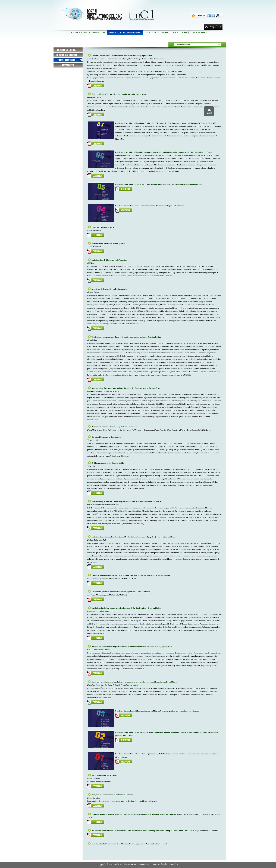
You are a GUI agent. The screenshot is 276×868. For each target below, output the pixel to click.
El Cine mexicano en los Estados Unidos (108, 463)
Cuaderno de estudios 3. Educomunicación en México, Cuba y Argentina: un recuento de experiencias (157, 711)
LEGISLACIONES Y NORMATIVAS (88, 32)
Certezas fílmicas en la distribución (106, 437)
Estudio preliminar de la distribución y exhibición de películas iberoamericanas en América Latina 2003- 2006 (137, 814)
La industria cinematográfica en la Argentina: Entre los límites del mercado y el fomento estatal (131, 575)
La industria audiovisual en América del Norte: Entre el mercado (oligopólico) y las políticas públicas (133, 537)
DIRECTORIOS (180, 32)
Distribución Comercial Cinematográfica (108, 244)
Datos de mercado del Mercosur (105, 775)
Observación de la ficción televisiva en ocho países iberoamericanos (119, 94)
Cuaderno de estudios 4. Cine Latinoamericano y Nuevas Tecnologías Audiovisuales (150, 206)
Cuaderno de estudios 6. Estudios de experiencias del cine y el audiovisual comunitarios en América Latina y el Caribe (164, 152)
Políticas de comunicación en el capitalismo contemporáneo (116, 427)
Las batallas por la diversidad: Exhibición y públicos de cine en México (121, 592)
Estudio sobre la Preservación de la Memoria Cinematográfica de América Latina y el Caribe (130, 844)
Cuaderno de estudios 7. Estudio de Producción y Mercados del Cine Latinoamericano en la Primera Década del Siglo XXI (166, 123)
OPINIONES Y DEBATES (157, 32)
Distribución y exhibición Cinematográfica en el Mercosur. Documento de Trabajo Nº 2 (127, 501)
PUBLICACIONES (198, 32)
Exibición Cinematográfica (103, 227)
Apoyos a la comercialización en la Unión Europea (112, 795)
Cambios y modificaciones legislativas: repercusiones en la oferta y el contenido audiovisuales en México (134, 682)
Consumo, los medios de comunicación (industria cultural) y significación (122, 56)
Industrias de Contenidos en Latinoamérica (109, 289)
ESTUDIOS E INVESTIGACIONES (125, 32)
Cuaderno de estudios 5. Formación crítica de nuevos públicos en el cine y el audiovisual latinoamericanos (159, 184)
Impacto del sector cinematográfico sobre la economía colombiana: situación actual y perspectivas (132, 646)
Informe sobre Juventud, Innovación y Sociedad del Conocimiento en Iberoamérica (126, 388)
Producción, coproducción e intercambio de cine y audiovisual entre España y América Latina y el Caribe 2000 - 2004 (140, 831)
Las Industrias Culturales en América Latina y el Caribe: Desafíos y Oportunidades (126, 608)
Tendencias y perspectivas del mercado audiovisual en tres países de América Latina (126, 337)
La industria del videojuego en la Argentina (109, 260)
